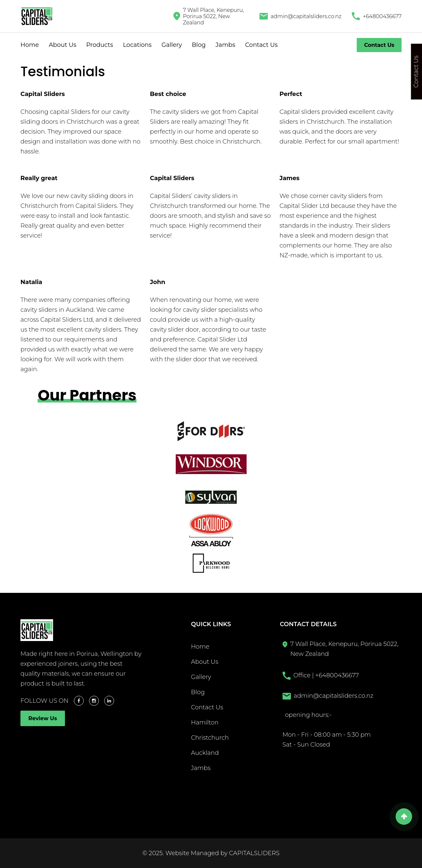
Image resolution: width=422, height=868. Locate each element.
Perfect (291, 94)
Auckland (205, 753)
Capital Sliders (43, 94)
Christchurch (210, 738)
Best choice (168, 94)
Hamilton (205, 723)
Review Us (43, 718)
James (290, 178)
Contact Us (262, 45)
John (158, 282)
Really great (39, 178)
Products (99, 45)
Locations (137, 45)
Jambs (226, 45)
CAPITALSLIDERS (254, 853)
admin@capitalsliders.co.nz (306, 16)
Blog (199, 45)
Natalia (31, 282)
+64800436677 (382, 16)
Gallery (172, 45)
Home (30, 45)
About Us (63, 45)
